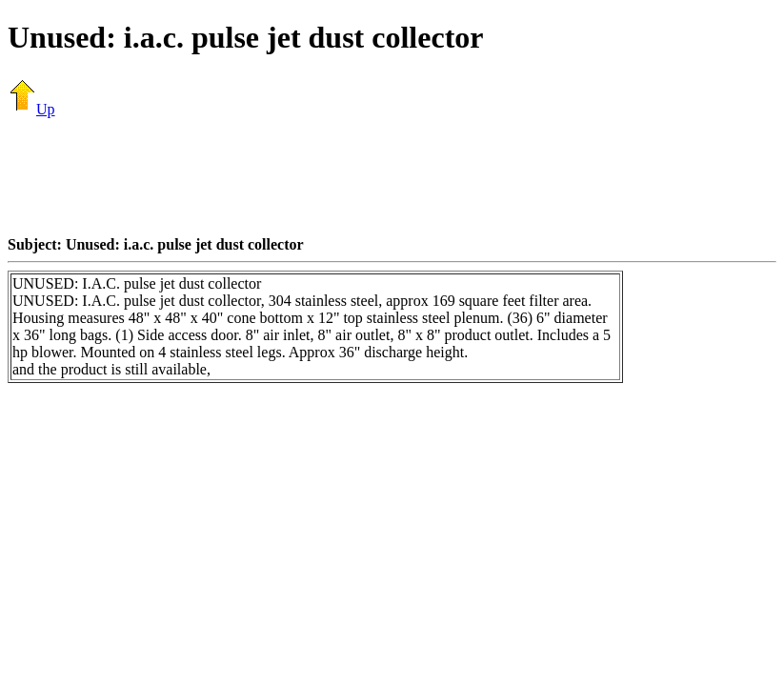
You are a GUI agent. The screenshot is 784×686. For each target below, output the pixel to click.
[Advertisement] (392, 176)
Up (31, 109)
